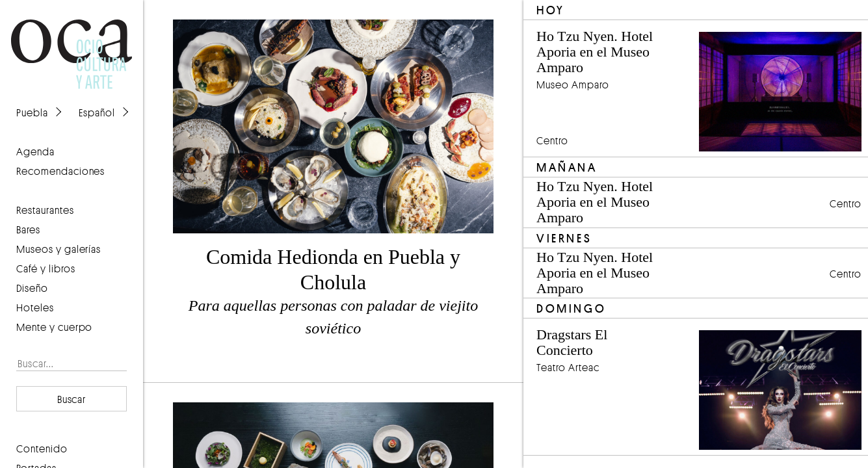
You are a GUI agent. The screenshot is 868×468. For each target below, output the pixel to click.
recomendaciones (60, 171)
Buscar (72, 399)
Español (97, 112)
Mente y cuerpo (54, 327)
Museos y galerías (59, 249)
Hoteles (35, 307)
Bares (28, 229)
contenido (42, 448)
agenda (35, 151)
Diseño (32, 288)
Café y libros (46, 268)
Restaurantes (45, 210)
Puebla (32, 112)
